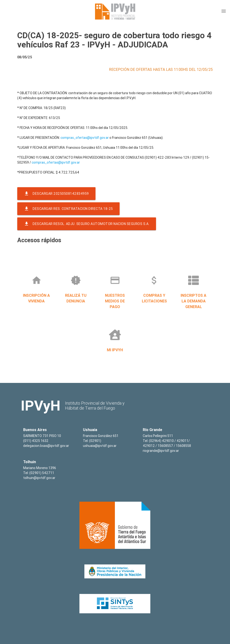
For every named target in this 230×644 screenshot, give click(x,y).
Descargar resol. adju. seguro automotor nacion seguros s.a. (87, 224)
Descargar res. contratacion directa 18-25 (68, 209)
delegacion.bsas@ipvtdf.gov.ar (46, 446)
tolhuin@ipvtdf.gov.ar (39, 478)
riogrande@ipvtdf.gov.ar (161, 451)
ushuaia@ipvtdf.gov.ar (100, 446)
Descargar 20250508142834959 (56, 194)
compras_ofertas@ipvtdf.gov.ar (85, 138)
